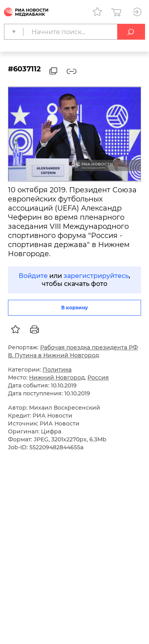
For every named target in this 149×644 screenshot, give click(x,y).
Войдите (33, 276)
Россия (98, 378)
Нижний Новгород (57, 378)
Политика (57, 370)
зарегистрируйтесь (96, 276)
